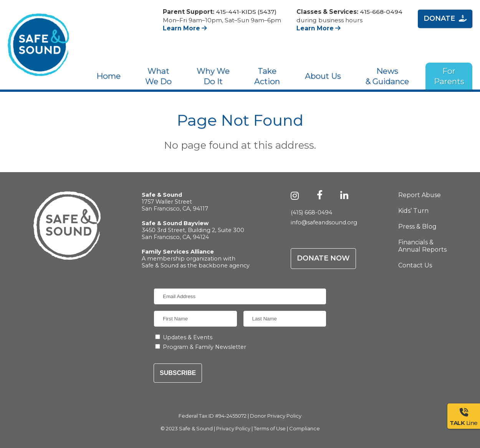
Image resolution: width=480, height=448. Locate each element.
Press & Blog (417, 226)
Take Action (267, 76)
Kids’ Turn (413, 211)
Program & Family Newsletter (204, 347)
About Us (323, 76)
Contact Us (415, 265)
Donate (445, 18)
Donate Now (323, 258)
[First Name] (195, 319)
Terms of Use (270, 428)
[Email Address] (240, 296)
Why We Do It (213, 76)
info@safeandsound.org (324, 222)
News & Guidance (387, 76)
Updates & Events (188, 337)
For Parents (449, 76)
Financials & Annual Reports (422, 246)
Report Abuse (420, 195)
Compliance (305, 428)
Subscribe (178, 373)
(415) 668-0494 (311, 212)
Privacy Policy (233, 428)
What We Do (158, 76)
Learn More (185, 28)
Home (108, 76)
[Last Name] (285, 319)
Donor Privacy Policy (276, 416)
